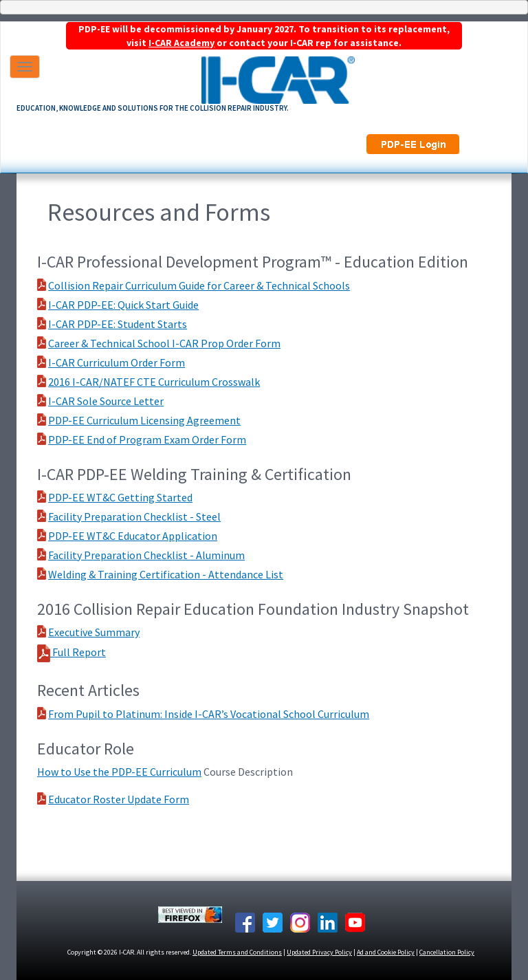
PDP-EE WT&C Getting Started (120, 497)
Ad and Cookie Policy (386, 952)
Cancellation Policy (447, 952)
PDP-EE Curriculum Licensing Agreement (144, 420)
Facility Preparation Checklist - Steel (134, 516)
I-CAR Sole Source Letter (106, 401)
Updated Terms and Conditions (237, 952)
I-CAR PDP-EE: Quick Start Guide (123, 305)
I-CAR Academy (181, 43)
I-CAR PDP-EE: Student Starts (118, 324)
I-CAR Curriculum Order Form (117, 362)
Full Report (78, 652)
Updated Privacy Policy (319, 952)
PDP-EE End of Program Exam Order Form (147, 439)
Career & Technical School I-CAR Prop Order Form (164, 343)
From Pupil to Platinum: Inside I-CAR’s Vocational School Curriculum (209, 714)
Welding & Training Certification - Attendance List (166, 574)
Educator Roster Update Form (119, 799)
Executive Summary (94, 632)
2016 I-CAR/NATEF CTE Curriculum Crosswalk (154, 382)
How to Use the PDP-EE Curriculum (119, 772)
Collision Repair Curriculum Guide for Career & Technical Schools (199, 285)
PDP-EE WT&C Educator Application (133, 536)
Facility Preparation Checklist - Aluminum (146, 555)
